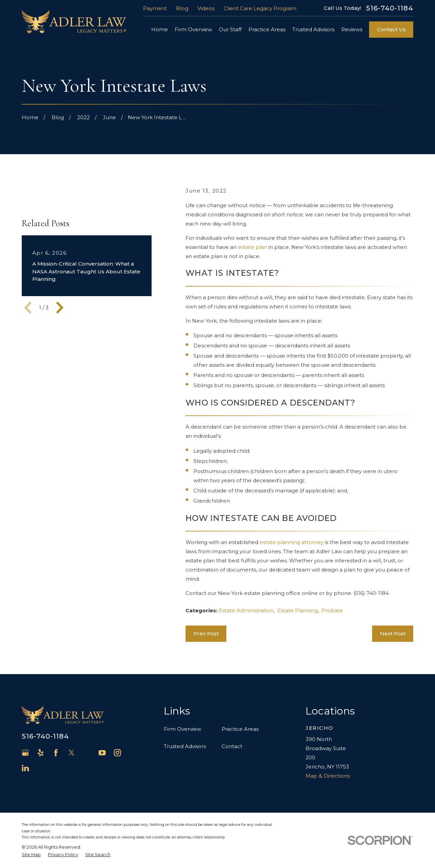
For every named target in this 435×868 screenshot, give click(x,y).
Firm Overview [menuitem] (193, 29)
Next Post (393, 634)
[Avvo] (87, 753)
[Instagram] (117, 753)
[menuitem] (31, 855)
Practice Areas (240, 729)
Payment (155, 8)
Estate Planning (298, 610)
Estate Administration (246, 610)
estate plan (253, 247)
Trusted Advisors (185, 746)
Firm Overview (182, 729)
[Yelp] (41, 753)
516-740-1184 (390, 8)
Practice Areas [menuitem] (267, 29)
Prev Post (206, 634)
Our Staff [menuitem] (230, 29)
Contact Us (391, 29)
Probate (332, 610)
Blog (182, 8)
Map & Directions (328, 776)
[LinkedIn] (25, 768)
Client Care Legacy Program (260, 8)
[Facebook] (56, 753)
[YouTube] (102, 753)
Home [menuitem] (160, 29)
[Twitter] (72, 753)
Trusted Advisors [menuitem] (313, 29)
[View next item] (60, 308)
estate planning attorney (292, 542)
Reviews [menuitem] (352, 29)
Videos (206, 8)
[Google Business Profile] (25, 753)
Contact (232, 746)
